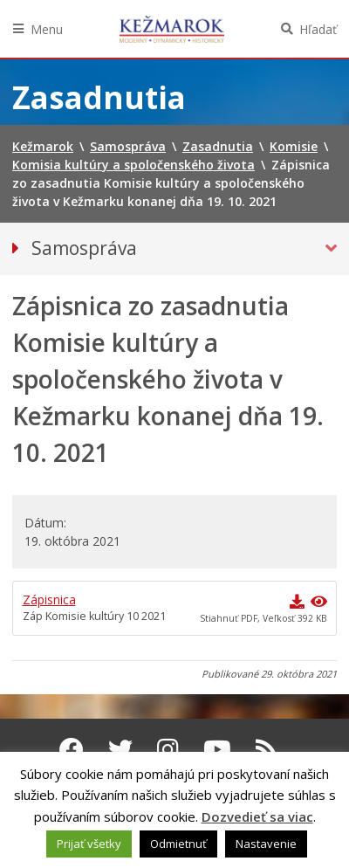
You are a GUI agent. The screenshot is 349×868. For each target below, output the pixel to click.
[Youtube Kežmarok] (217, 749)
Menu (47, 29)
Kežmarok (172, 29)
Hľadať (318, 29)
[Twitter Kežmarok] (120, 749)
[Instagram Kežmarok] (168, 749)
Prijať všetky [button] (89, 844)
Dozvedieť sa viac (257, 816)
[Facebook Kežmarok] (72, 749)
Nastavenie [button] (266, 844)
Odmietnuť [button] (178, 844)
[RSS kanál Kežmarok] (267, 749)
